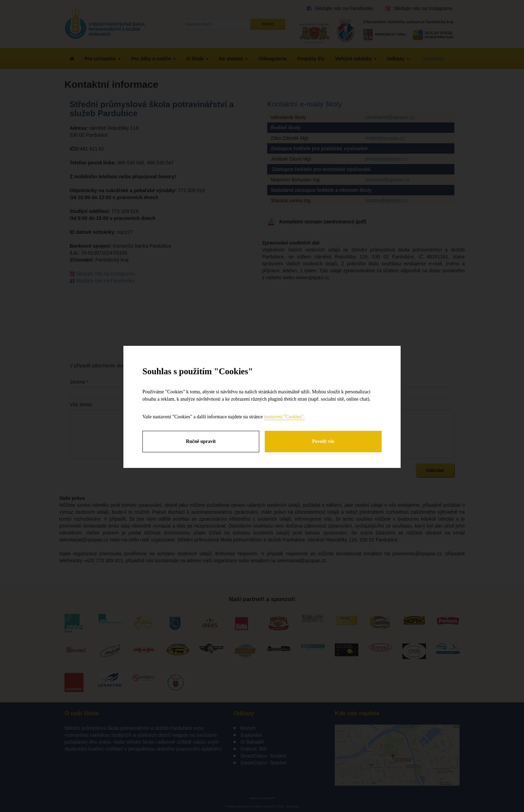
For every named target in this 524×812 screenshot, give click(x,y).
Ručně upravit (201, 441)
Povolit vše (323, 441)
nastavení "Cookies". (284, 417)
